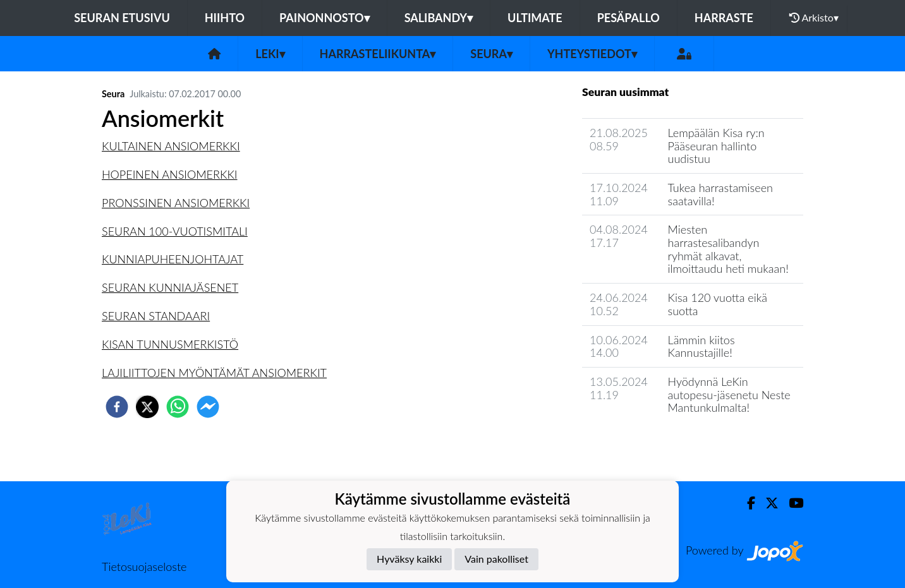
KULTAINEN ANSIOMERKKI (171, 146)
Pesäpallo (629, 18)
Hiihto (225, 18)
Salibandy (439, 18)
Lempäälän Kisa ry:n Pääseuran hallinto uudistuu (716, 146)
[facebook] (117, 407)
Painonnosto (325, 18)
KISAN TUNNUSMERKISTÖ (170, 344)
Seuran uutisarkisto (638, 444)
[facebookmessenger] (208, 407)
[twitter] (147, 407)
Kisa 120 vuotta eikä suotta (718, 304)
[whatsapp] (178, 407)
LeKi (270, 54)
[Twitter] (767, 503)
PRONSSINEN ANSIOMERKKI (176, 203)
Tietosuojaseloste (144, 567)
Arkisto (814, 18)
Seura (491, 54)
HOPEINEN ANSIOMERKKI (170, 174)
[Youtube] (791, 503)
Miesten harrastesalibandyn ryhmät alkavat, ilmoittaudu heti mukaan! (728, 249)
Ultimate (535, 18)
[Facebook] (746, 503)
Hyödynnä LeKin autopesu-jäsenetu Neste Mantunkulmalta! (729, 394)
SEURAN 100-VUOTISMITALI (175, 231)
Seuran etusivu (122, 18)
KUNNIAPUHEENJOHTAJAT (173, 259)
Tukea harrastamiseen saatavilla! (720, 194)
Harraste (724, 18)
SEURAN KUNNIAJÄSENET (170, 287)
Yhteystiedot (592, 54)
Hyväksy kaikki (409, 559)
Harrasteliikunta (378, 54)
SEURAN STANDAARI (156, 316)
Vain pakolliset (496, 559)
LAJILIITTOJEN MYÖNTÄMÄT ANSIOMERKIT (214, 373)
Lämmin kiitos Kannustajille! (702, 346)
